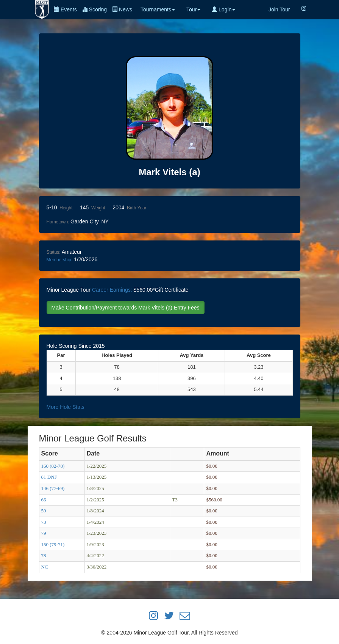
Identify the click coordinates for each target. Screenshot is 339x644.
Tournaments (158, 9)
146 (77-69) (53, 488)
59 (44, 511)
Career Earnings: (112, 290)
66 (44, 500)
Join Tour (279, 9)
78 (44, 555)
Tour (193, 9)
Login (223, 9)
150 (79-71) (53, 544)
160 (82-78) (53, 466)
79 (44, 533)
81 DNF (49, 477)
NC (45, 567)
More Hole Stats (66, 407)
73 (44, 522)
